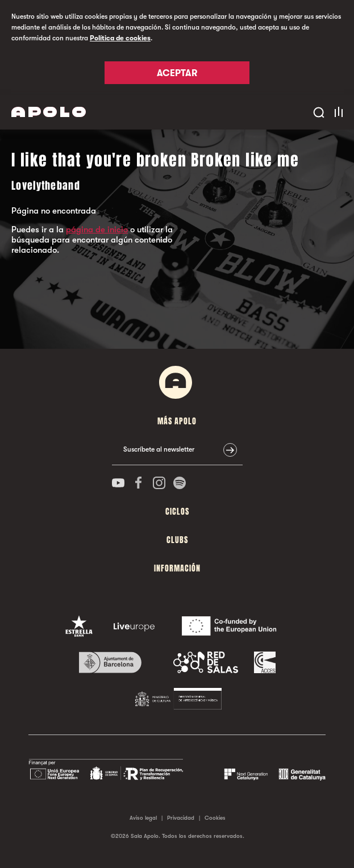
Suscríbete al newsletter (159, 449)
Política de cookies (120, 38)
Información (177, 568)
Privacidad (181, 818)
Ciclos (177, 512)
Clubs (177, 540)
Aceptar (177, 73)
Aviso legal (143, 818)
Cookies (215, 818)
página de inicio (97, 229)
